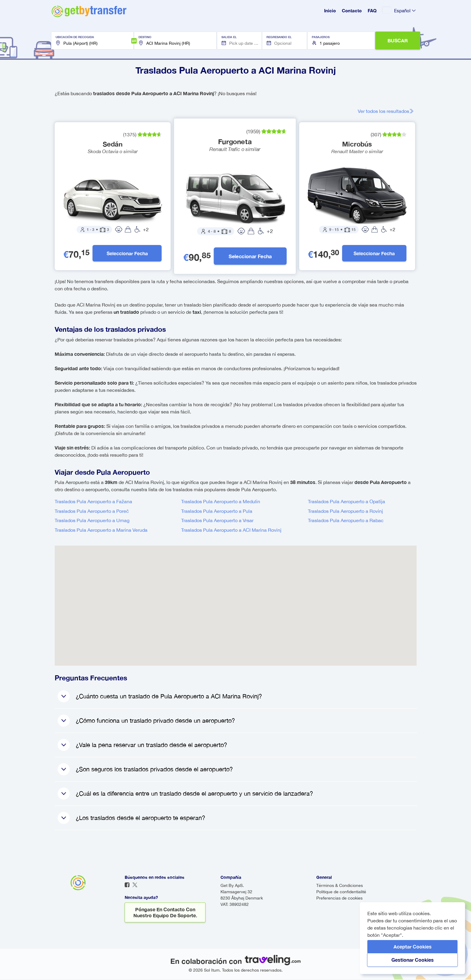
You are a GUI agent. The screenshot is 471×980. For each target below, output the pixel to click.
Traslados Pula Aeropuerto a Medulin (221, 502)
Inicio (330, 11)
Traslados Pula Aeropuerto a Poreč (92, 512)
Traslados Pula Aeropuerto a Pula (217, 512)
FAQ (372, 11)
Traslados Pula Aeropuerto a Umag (92, 521)
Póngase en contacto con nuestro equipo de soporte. (165, 913)
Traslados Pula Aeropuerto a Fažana (93, 502)
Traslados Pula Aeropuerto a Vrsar (217, 521)
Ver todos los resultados (388, 111)
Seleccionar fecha (127, 254)
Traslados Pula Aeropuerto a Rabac (346, 521)
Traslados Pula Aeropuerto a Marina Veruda (101, 531)
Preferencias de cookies (339, 899)
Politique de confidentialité (341, 892)
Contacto (352, 11)
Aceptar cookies (413, 947)
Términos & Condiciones (340, 886)
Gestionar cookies (413, 960)
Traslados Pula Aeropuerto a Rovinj (345, 512)
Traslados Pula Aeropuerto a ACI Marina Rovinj (231, 531)
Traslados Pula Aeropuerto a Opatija (346, 502)
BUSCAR (398, 40)
